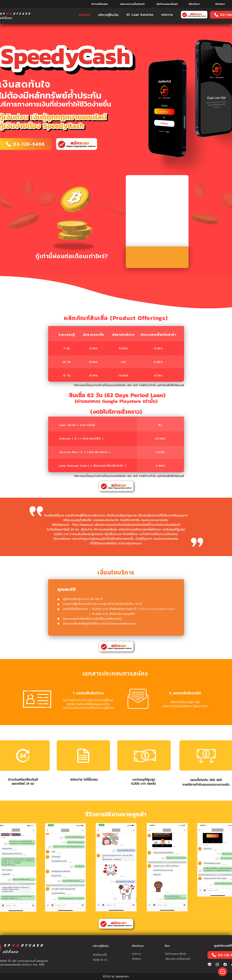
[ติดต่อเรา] (220, 4)
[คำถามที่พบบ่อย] (100, 4)
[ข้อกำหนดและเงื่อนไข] (167, 4)
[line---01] (210, 964)
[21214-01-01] (225, 964)
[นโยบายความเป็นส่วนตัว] (132, 4)
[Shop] (222, 972)
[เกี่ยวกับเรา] (194, 4)
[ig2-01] (217, 964)
